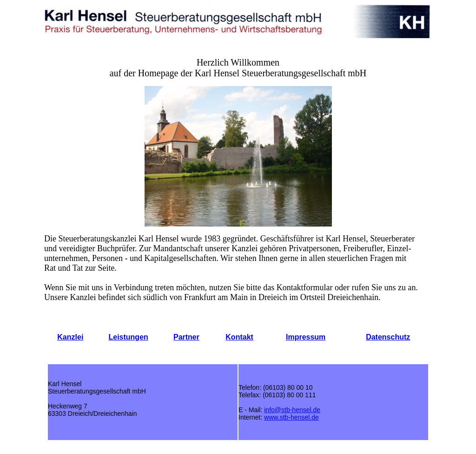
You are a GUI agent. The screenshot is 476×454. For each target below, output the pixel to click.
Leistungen (128, 337)
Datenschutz (388, 337)
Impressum (306, 337)
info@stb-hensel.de (292, 410)
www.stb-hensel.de (291, 417)
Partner (186, 337)
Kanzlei (70, 337)
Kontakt (239, 337)
